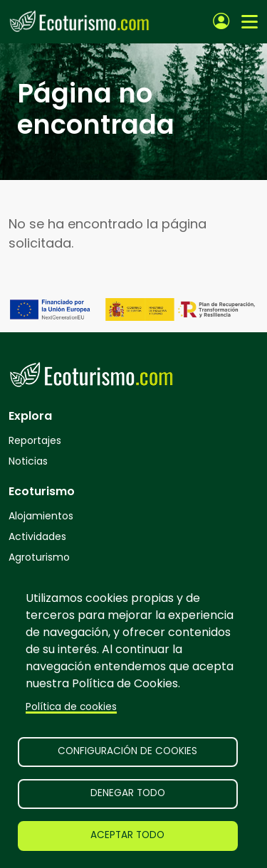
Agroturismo (39, 557)
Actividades (37, 536)
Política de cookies (71, 707)
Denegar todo (128, 793)
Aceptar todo (127, 835)
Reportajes (35, 440)
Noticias (28, 461)
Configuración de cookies (127, 751)
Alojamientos (41, 516)
